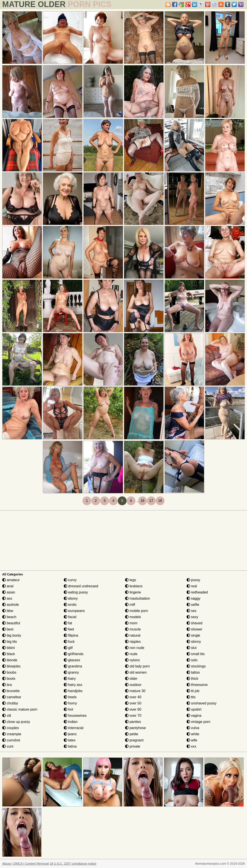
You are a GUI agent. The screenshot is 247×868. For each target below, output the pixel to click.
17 (151, 501)
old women (136, 672)
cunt (8, 746)
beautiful (11, 623)
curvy (70, 580)
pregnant (134, 740)
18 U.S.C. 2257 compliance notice (73, 864)
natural (133, 635)
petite (132, 734)
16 (142, 501)
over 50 (133, 703)
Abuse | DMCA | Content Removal (25, 864)
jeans (70, 734)
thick (192, 679)
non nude (135, 648)
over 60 (133, 709)
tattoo (193, 672)
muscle (133, 629)
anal (8, 586)
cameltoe (12, 697)
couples (11, 728)
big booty (12, 635)
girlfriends (74, 654)
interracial (74, 728)
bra (7, 685)
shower (195, 629)
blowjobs (11, 666)
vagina (194, 716)
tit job (193, 691)
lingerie (133, 592)
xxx (191, 746)
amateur (11, 580)
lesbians (134, 586)
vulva (193, 728)
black (9, 654)
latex (70, 740)
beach (9, 617)
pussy (193, 580)
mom (131, 623)
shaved (195, 623)
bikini (8, 648)
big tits (10, 642)
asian (9, 592)
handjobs (73, 691)
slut (192, 648)
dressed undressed (81, 586)
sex (192, 611)
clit (7, 716)
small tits (196, 654)
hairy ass (73, 685)
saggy (194, 598)
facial (70, 617)
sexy (192, 617)
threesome (197, 685)
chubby (10, 703)
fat (68, 623)
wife (192, 740)
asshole (11, 605)
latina (70, 746)
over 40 (133, 697)
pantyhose (135, 728)
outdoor (133, 685)
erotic (70, 605)
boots (9, 679)
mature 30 (135, 691)
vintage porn (199, 722)
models (133, 617)
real (192, 586)
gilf (68, 648)
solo (192, 660)
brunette (11, 691)
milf (130, 605)
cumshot (11, 740)
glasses (72, 660)
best (8, 629)
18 (160, 501)
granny (71, 672)
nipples (133, 642)
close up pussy (16, 722)
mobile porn (137, 611)
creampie (12, 734)
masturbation (138, 598)
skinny (194, 642)
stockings (196, 666)
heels (70, 697)
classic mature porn (20, 709)
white (193, 734)
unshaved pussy (202, 703)
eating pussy (76, 592)
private (133, 746)
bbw (8, 611)
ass (7, 598)
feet (69, 629)
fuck (69, 642)
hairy (70, 679)
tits (191, 697)
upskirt (194, 709)
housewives (75, 716)
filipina (71, 635)
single (193, 635)
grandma (73, 666)
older (131, 679)
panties (133, 722)
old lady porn (137, 666)
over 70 (133, 716)
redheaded (197, 592)
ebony (71, 598)
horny (70, 703)
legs (131, 580)
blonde (10, 660)
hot (68, 709)
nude (131, 654)
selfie (193, 605)
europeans (74, 611)
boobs (9, 672)
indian (71, 722)
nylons (132, 660)
